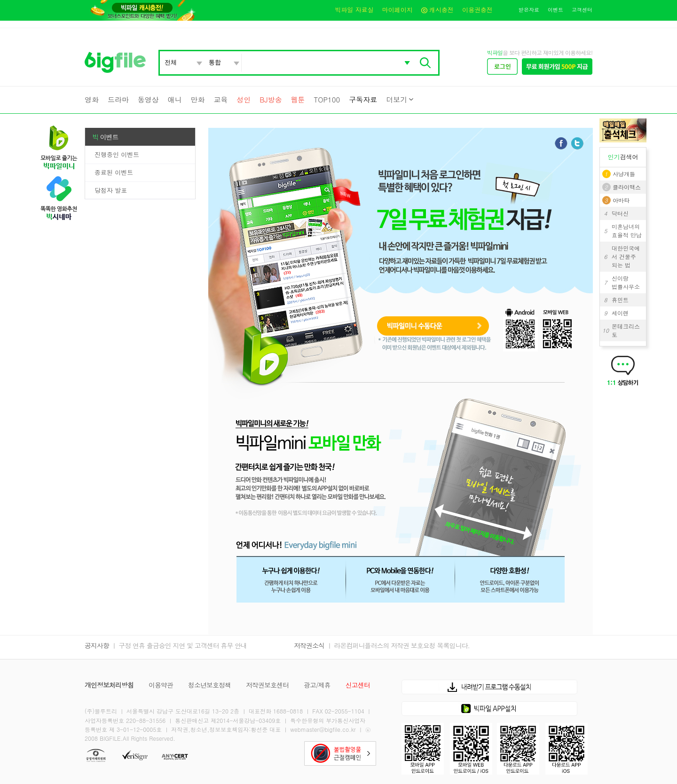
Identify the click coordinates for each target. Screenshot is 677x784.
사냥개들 (624, 174)
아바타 (621, 200)
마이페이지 (398, 10)
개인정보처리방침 (109, 685)
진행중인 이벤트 (117, 154)
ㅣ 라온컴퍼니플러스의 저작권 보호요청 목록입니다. (398, 645)
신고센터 (358, 685)
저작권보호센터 (267, 685)
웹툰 (298, 99)
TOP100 (327, 99)
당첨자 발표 (111, 190)
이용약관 (161, 685)
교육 (220, 99)
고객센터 (582, 10)
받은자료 (529, 10)
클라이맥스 (627, 187)
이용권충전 (477, 10)
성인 (244, 99)
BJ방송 (271, 99)
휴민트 (620, 300)
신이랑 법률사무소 (626, 282)
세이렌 (620, 313)
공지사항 (97, 645)
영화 (92, 99)
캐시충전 (437, 10)
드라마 (118, 99)
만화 (198, 99)
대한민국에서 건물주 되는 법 (626, 256)
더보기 (397, 99)
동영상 (148, 99)
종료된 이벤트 (114, 172)
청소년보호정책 (209, 685)
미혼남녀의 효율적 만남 (627, 231)
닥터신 (620, 213)
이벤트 (555, 10)
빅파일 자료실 (354, 10)
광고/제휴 (317, 685)
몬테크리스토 (626, 330)
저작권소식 (309, 645)
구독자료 (363, 99)
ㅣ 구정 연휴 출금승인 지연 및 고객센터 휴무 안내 (179, 645)
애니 (175, 99)
